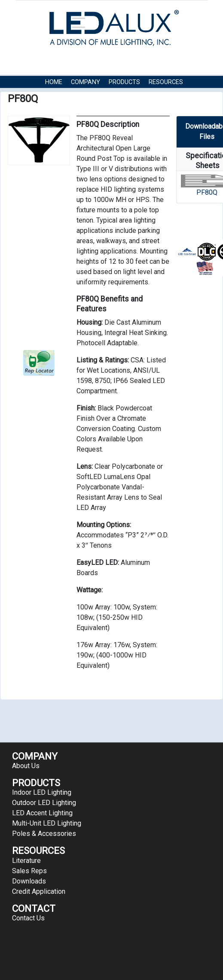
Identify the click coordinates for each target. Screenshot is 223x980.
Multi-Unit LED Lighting (47, 823)
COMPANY (86, 82)
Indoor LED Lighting (42, 792)
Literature (26, 861)
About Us (26, 766)
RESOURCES (166, 82)
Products (124, 82)
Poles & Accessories (44, 834)
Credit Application (39, 891)
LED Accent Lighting (42, 813)
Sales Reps (29, 871)
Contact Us (64, 95)
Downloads (29, 881)
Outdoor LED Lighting (44, 803)
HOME (54, 82)
